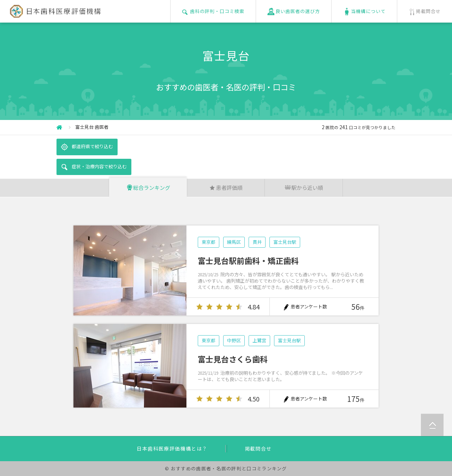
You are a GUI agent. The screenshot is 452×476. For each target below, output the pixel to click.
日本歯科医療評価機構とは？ (172, 448)
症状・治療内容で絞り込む (94, 167)
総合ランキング (148, 188)
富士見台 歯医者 (92, 127)
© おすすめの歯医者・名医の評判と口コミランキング (226, 468)
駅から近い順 (304, 188)
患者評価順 (226, 188)
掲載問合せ (258, 448)
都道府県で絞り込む (87, 147)
